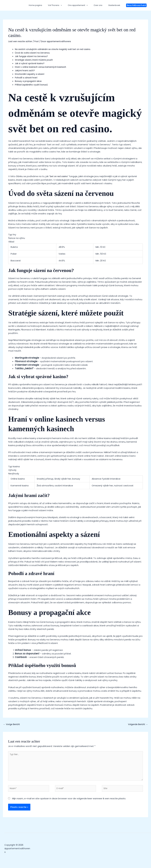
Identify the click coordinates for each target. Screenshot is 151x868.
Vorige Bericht (12, 725)
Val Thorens (62, 5)
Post (39, 41)
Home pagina (45, 5)
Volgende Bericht (137, 725)
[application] (68, 5)
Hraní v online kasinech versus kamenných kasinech (43, 67)
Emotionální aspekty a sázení (31, 74)
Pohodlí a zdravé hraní (27, 78)
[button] (136, 5)
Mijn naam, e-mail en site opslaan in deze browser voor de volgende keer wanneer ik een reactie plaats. (69, 802)
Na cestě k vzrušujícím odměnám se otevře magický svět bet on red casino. (56, 49)
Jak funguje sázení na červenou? (33, 56)
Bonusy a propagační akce (29, 81)
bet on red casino (60, 176)
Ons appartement (83, 5)
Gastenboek (115, 5)
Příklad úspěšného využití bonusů (33, 85)
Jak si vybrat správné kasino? (31, 63)
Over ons (101, 5)
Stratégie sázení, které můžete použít (36, 60)
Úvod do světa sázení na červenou (34, 53)
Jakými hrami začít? (26, 70)
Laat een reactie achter (21, 41)
